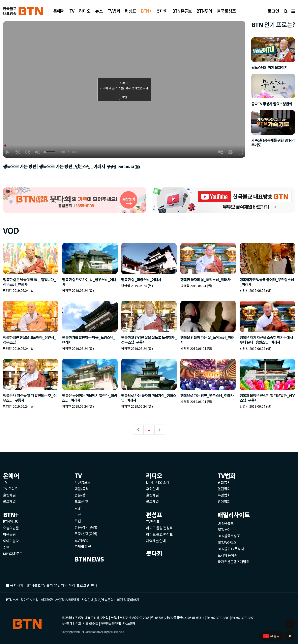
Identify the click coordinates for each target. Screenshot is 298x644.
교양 (78, 508)
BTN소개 (12, 600)
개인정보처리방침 (67, 600)
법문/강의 (81, 495)
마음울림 (9, 534)
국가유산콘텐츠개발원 (233, 562)
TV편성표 (153, 521)
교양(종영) (82, 540)
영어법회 (224, 501)
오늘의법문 (11, 528)
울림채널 (9, 495)
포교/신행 (81, 501)
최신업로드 (82, 482)
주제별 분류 (83, 546)
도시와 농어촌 (227, 555)
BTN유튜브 (226, 523)
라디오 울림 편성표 (159, 528)
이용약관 (47, 600)
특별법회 (224, 495)
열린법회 (224, 489)
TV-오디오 (10, 489)
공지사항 (17, 585)
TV (5, 482)
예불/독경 (81, 489)
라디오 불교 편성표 (159, 534)
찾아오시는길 (30, 600)
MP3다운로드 (13, 554)
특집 (78, 521)
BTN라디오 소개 (158, 482)
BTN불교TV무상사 (231, 549)
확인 (124, 97)
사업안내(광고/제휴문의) (98, 600)
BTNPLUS (10, 521)
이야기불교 (11, 541)
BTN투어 (224, 529)
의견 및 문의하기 (128, 600)
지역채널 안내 (156, 541)
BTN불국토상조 (229, 536)
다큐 (78, 514)
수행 (6, 547)
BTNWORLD (227, 542)
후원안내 (152, 489)
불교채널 (9, 501)
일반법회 (224, 482)
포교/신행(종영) (86, 533)
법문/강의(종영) (86, 527)
